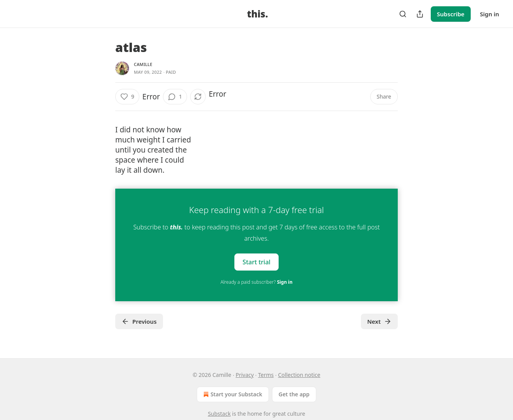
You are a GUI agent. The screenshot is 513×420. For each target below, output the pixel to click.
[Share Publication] (420, 14)
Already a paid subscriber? (256, 282)
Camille (143, 64)
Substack (219, 414)
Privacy (245, 375)
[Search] (403, 14)
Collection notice (299, 375)
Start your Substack (232, 394)
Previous (139, 321)
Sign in (490, 14)
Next (379, 321)
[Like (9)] (127, 97)
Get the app (294, 394)
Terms (266, 375)
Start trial (256, 262)
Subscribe (451, 14)
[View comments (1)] (175, 97)
